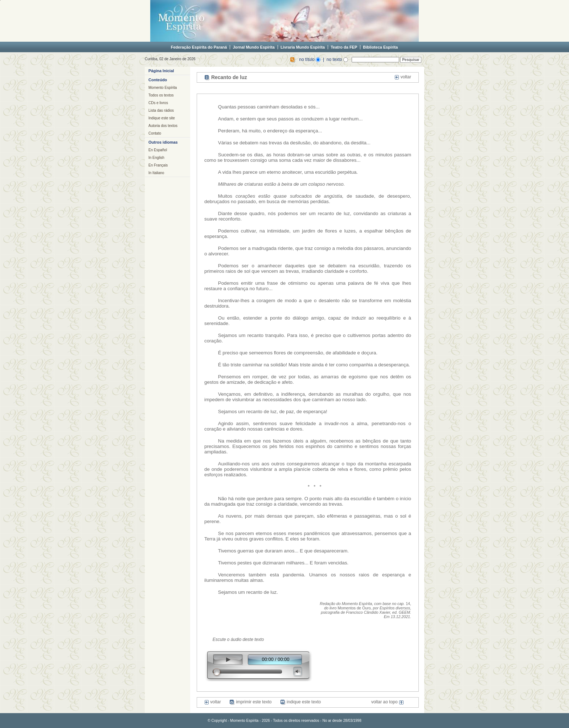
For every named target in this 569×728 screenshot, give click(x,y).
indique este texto (300, 702)
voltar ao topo (388, 702)
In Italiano (156, 173)
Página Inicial (161, 71)
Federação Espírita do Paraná (199, 47)
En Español (158, 150)
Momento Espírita (163, 88)
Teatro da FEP (344, 47)
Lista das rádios (161, 110)
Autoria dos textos (163, 126)
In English (156, 158)
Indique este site (162, 118)
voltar (403, 77)
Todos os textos (161, 95)
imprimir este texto (250, 702)
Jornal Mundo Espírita (254, 47)
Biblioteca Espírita (380, 47)
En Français (158, 165)
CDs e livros (158, 103)
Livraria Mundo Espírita (303, 47)
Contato (155, 133)
